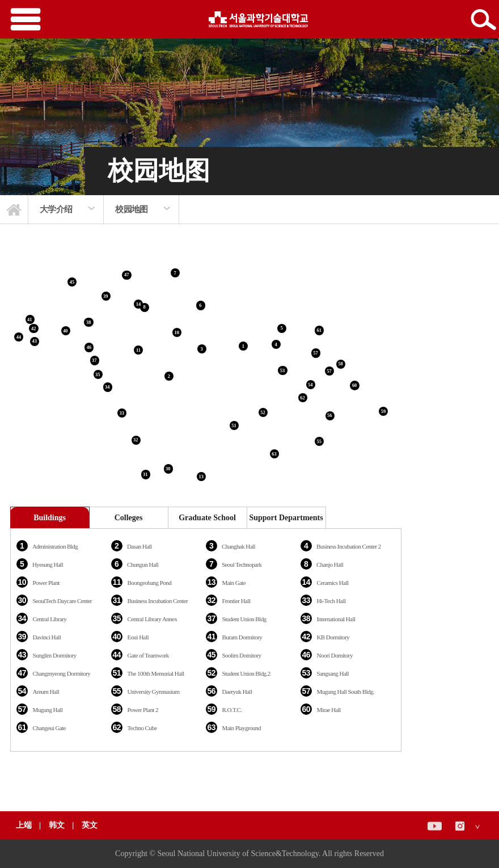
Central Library (49, 619)
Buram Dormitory (242, 637)
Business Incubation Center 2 (349, 546)
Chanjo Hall (330, 564)
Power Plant (46, 583)
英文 (90, 825)
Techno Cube (142, 728)
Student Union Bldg (244, 619)
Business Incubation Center (157, 601)
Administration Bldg (55, 546)
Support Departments (286, 518)
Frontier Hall (236, 601)
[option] (66, 209)
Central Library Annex (152, 619)
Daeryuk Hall (237, 692)
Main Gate (234, 583)
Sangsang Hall (333, 673)
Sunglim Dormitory (54, 655)
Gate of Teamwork (148, 655)
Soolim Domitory (241, 655)
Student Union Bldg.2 (246, 673)
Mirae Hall (328, 710)
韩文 (58, 825)
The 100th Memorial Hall (155, 673)
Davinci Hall (46, 637)
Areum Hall (46, 692)
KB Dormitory (333, 637)
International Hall (336, 619)
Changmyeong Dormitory (61, 673)
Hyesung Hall (48, 564)
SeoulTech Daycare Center (62, 601)
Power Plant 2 (143, 710)
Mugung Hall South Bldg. (345, 692)
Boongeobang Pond (149, 583)
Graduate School (207, 518)
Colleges (129, 518)
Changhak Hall (238, 546)
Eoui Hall (138, 637)
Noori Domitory (335, 655)
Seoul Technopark (242, 564)
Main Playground (241, 728)
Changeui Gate (49, 728)
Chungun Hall (143, 564)
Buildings (50, 518)
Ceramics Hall (332, 583)
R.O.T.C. (232, 710)
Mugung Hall (47, 710)
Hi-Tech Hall (331, 601)
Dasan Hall (139, 546)
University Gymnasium (153, 692)
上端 (24, 825)
